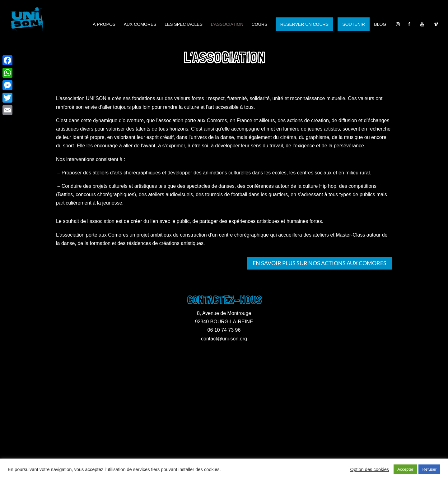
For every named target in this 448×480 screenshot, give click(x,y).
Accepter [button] (405, 469)
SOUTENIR (353, 24)
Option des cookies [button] (370, 469)
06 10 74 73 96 (224, 330)
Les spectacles (184, 24)
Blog (380, 24)
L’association (227, 24)
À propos (104, 24)
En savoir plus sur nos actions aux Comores (320, 263)
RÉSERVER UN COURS (304, 24)
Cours (260, 24)
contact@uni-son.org (224, 339)
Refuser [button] (429, 469)
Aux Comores (140, 24)
